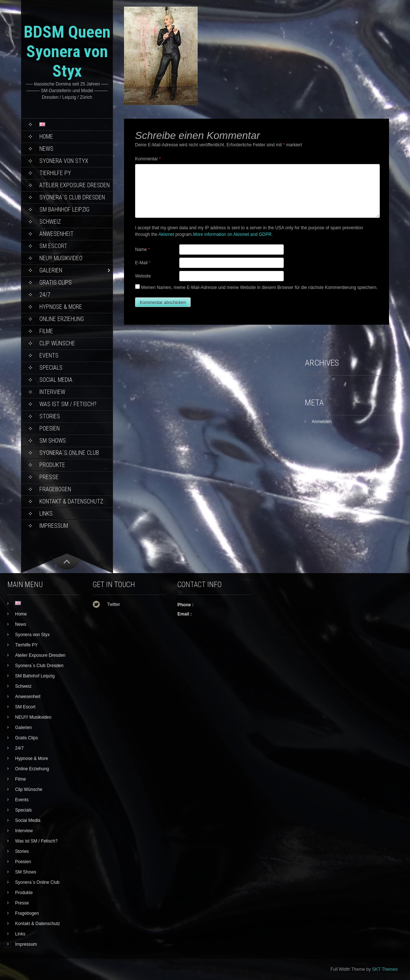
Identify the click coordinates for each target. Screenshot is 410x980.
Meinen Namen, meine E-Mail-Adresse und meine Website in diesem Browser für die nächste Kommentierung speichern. (259, 287)
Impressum (54, 526)
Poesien (50, 428)
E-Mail (143, 263)
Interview (52, 392)
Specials (51, 368)
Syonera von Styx (64, 161)
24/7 (45, 295)
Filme (46, 331)
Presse (49, 477)
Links (46, 514)
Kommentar (148, 159)
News (46, 149)
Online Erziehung (62, 319)
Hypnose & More (61, 307)
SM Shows (53, 441)
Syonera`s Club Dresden (72, 197)
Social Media (56, 380)
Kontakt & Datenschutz (71, 501)
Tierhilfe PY (55, 173)
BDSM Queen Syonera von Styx (67, 51)
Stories (50, 416)
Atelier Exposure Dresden (75, 185)
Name (142, 250)
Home (46, 137)
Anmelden (322, 422)
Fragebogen (55, 489)
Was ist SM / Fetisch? (68, 404)
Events (49, 355)
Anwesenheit (56, 234)
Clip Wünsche (57, 343)
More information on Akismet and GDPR (232, 234)
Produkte (52, 465)
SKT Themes (385, 969)
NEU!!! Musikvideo (61, 258)
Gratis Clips (56, 283)
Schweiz (50, 222)
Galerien (51, 270)
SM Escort (53, 246)
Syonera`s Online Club (69, 453)
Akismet (166, 234)
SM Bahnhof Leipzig (64, 210)
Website (143, 276)
